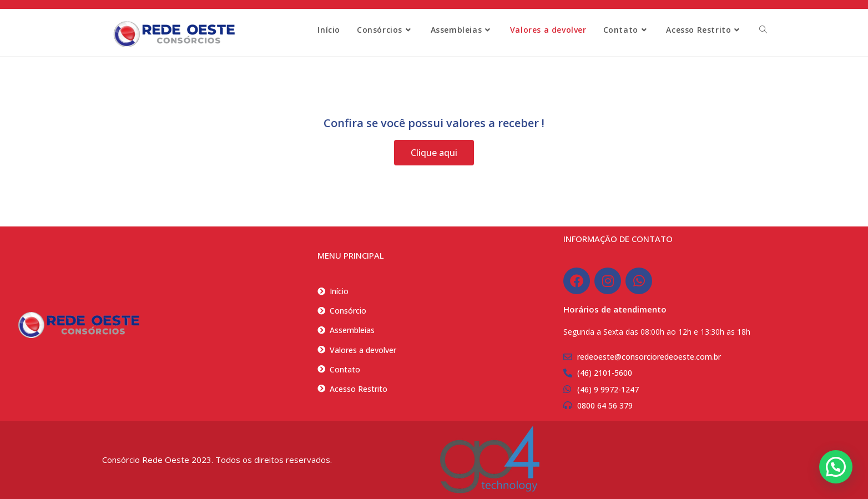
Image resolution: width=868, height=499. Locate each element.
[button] (836, 467)
